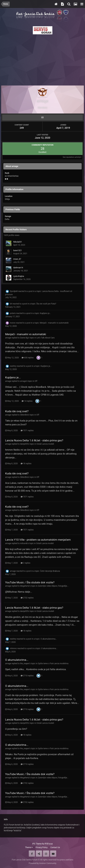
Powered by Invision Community (43, 863)
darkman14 (18, 268)
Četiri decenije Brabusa (50, 571)
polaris (13, 313)
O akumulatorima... (49, 639)
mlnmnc (13, 648)
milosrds (24, 543)
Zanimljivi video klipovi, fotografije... (53, 586)
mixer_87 (17, 259)
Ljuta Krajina (19, 276)
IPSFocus (49, 844)
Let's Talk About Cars (46, 338)
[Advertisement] (42, 59)
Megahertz (25, 586)
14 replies (27, 401)
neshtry (13, 366)
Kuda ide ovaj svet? (17, 411)
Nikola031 (18, 242)
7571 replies (27, 431)
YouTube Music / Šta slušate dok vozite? (30, 582)
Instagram (46, 854)
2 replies (26, 563)
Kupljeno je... (46, 313)
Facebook (32, 854)
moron (13, 323)
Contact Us (55, 847)
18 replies (26, 464)
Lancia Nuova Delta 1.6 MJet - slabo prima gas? (34, 440)
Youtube (53, 854)
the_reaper (25, 664)
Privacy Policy (42, 847)
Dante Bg (24, 338)
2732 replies (27, 598)
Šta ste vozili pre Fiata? (46, 304)
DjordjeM (14, 291)
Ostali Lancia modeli (45, 444)
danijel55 (24, 444)
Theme (29, 847)
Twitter (39, 854)
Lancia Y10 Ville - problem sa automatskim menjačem (38, 540)
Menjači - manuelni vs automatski (54, 323)
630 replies (28, 358)
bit (11, 304)
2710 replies (27, 676)
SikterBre (24, 415)
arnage (8, 338)
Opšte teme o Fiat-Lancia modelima (53, 664)
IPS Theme (37, 844)
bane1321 (18, 250)
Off (36, 381)
